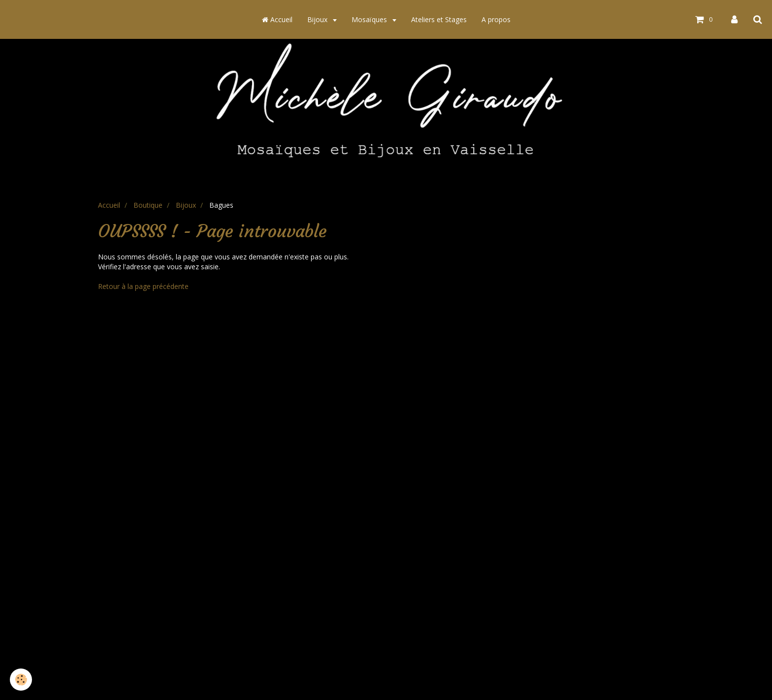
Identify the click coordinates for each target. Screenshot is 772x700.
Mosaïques (370, 19)
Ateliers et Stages (439, 19)
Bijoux (318, 19)
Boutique (148, 205)
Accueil (277, 19)
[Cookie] (21, 680)
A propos (496, 19)
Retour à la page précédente (143, 286)
